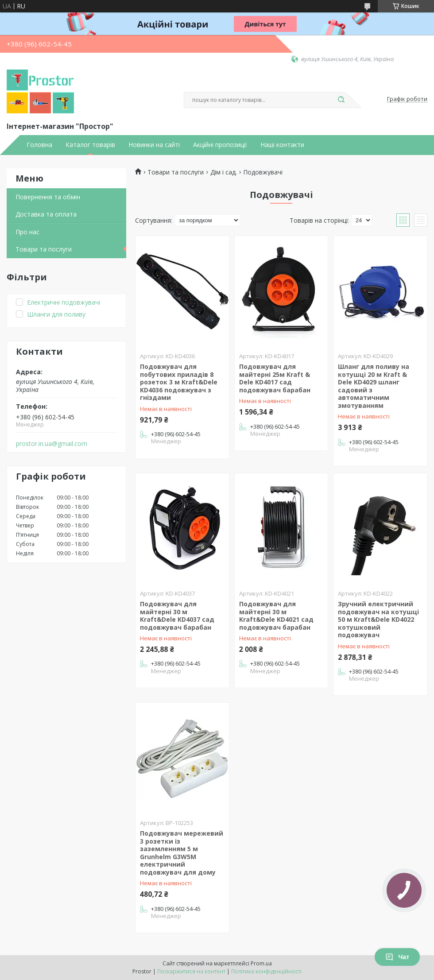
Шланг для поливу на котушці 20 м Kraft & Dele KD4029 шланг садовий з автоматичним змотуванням (374, 386)
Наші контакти (282, 145)
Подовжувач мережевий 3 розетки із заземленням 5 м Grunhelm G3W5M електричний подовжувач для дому (182, 853)
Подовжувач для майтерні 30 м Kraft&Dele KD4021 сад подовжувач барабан (276, 616)
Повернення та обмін (48, 197)
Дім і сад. (224, 172)
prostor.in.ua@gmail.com (52, 444)
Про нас (27, 232)
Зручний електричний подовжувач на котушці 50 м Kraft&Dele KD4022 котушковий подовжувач (378, 619)
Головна (39, 145)
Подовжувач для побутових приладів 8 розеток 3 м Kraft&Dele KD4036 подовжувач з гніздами (179, 382)
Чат (397, 957)
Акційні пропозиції (220, 145)
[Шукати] (341, 100)
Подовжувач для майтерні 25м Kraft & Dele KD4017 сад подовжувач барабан (275, 378)
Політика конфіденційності (266, 971)
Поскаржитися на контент (191, 971)
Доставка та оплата (46, 214)
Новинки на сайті (154, 145)
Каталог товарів (90, 145)
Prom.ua (261, 963)
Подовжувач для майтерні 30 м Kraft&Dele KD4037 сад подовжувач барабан (177, 616)
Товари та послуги (44, 249)
